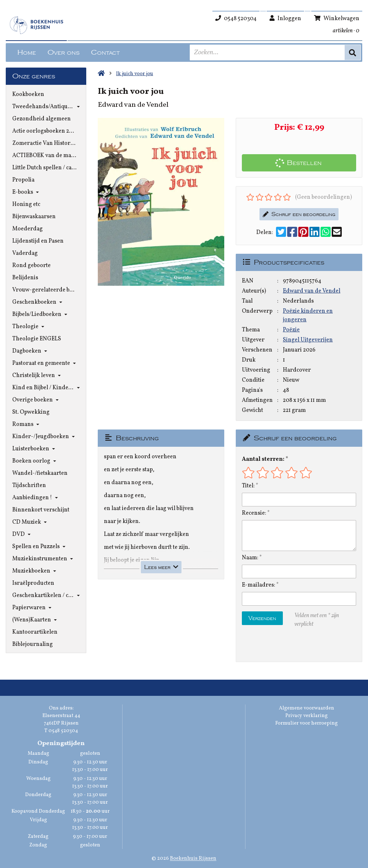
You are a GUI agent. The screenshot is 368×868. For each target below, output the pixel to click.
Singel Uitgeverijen (308, 340)
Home (27, 52)
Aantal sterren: (263, 459)
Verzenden (262, 618)
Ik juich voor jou (135, 74)
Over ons (63, 52)
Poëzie (291, 330)
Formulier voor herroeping (307, 723)
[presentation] (288, 645)
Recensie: (254, 513)
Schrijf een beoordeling (299, 214)
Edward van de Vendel (312, 291)
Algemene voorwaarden (307, 708)
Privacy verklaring (307, 716)
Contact (105, 52)
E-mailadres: (259, 585)
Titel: (248, 486)
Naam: (250, 558)
